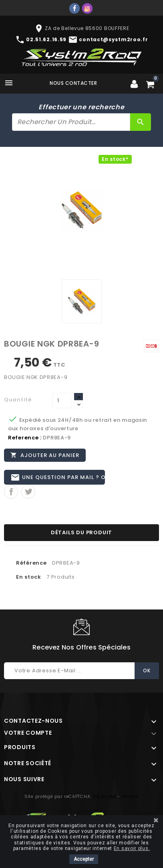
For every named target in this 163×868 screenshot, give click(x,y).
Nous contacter (73, 83)
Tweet (28, 492)
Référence (31, 563)
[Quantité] (62, 401)
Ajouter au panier (45, 455)
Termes (130, 797)
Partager (11, 492)
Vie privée (105, 797)
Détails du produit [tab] (81, 532)
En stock (29, 577)
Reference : (25, 438)
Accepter (84, 859)
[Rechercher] (71, 122)
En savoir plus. (132, 848)
